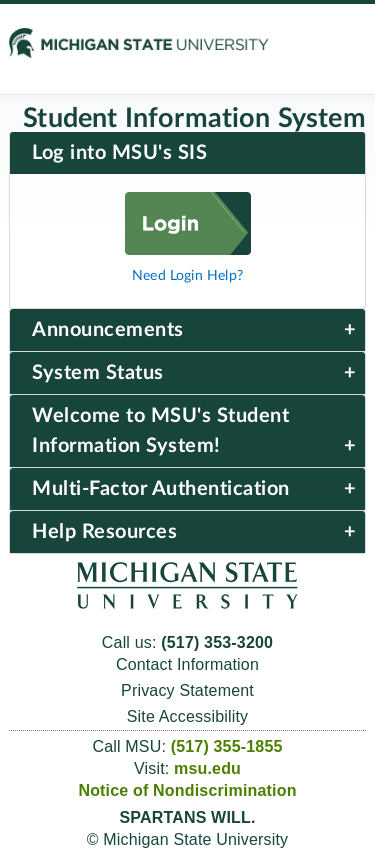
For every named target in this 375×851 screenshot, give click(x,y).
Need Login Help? (187, 275)
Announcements (108, 330)
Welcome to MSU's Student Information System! (160, 431)
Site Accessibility (188, 716)
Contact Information (187, 664)
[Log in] (188, 249)
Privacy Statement (187, 690)
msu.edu (207, 768)
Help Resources (104, 532)
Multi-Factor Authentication (161, 489)
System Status (98, 373)
